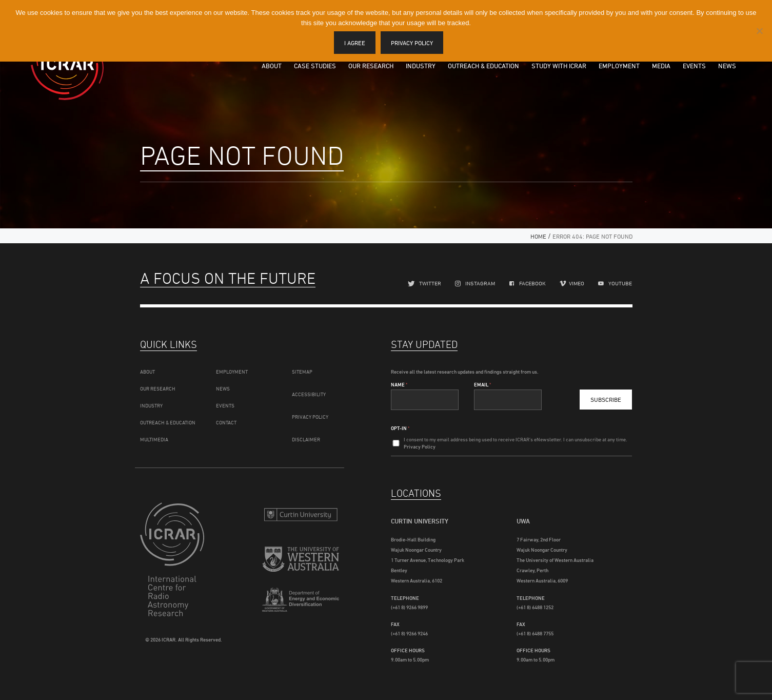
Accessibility (309, 394)
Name (399, 384)
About (272, 66)
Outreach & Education (483, 66)
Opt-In (400, 428)
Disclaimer (306, 439)
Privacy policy (412, 43)
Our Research (371, 66)
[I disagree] (759, 31)
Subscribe (606, 400)
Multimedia (154, 439)
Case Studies (315, 66)
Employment (619, 66)
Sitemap (302, 372)
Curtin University (301, 514)
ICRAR (67, 64)
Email (482, 384)
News (727, 66)
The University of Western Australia (301, 561)
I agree (355, 43)
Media (661, 66)
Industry (421, 66)
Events (694, 66)
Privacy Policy (310, 417)
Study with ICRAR (559, 66)
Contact (226, 422)
